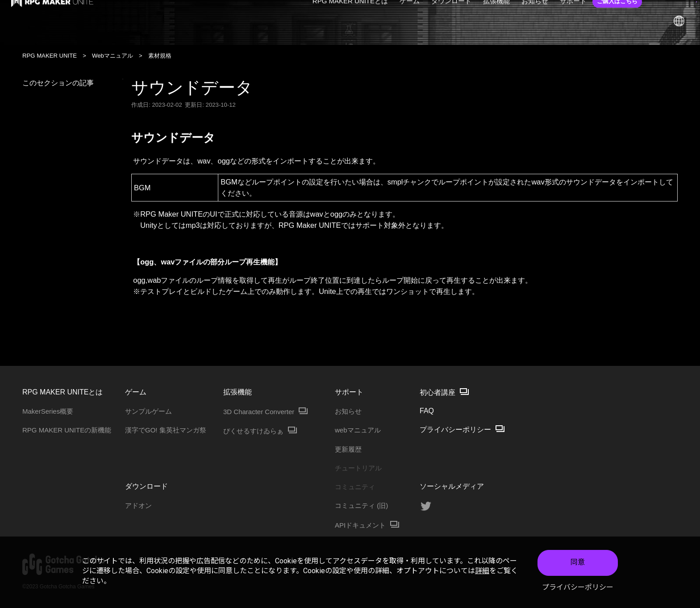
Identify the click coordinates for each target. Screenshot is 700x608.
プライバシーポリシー (578, 587)
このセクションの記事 (73, 83)
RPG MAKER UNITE (50, 56)
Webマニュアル (112, 56)
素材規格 (160, 56)
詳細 (482, 571)
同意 (578, 562)
